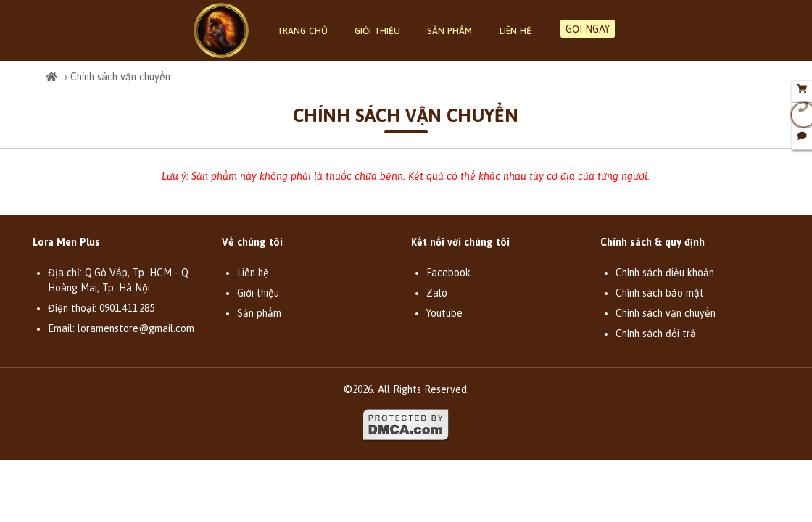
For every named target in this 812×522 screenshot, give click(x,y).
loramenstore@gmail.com (136, 328)
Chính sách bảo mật (660, 293)
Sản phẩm (449, 31)
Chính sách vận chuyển (666, 313)
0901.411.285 (127, 308)
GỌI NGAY (588, 29)
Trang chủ (302, 31)
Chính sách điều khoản (665, 273)
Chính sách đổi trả (656, 333)
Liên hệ (515, 31)
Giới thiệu (377, 31)
